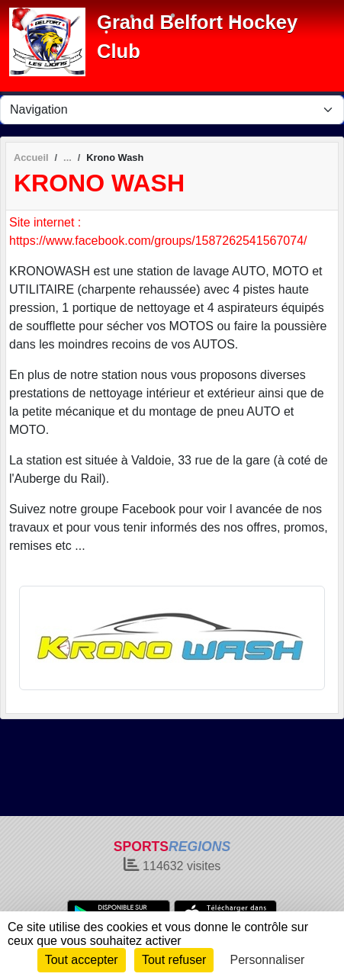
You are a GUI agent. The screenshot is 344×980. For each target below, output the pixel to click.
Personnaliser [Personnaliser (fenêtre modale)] (268, 960)
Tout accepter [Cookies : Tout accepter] (82, 960)
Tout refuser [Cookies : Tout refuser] (174, 960)
